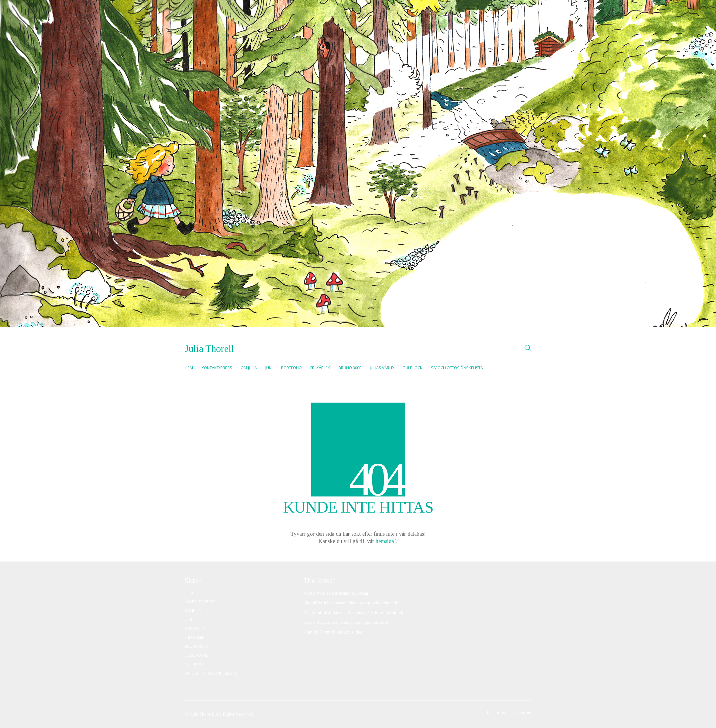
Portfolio (195, 628)
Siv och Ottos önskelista (211, 673)
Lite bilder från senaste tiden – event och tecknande (351, 603)
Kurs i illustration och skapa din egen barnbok (346, 622)
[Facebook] (496, 713)
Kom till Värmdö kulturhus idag (333, 632)
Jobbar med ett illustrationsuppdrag (336, 593)
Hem (189, 593)
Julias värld (197, 655)
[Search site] (528, 349)
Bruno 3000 (196, 646)
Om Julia (193, 611)
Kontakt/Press (200, 602)
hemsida (385, 541)
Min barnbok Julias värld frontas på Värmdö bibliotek (353, 613)
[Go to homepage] (209, 349)
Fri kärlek (195, 637)
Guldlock (195, 664)
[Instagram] (522, 713)
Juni (188, 620)
